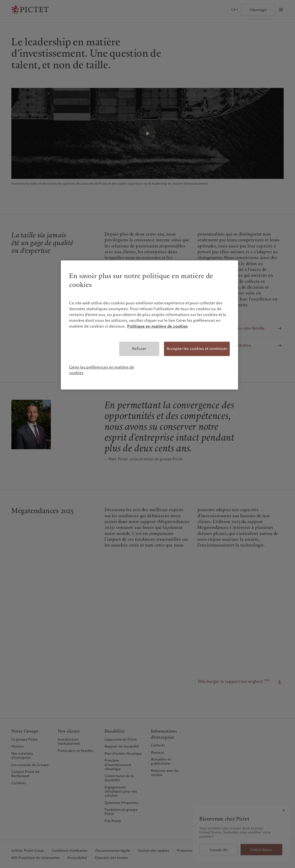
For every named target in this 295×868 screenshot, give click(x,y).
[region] (149, 325)
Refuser (139, 349)
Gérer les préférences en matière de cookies (102, 370)
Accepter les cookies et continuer (197, 349)
